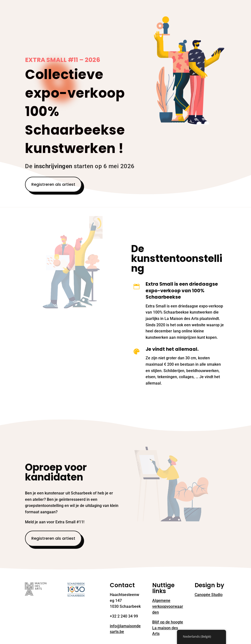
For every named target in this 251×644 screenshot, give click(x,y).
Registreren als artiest (53, 184)
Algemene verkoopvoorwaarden (168, 606)
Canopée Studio (209, 595)
